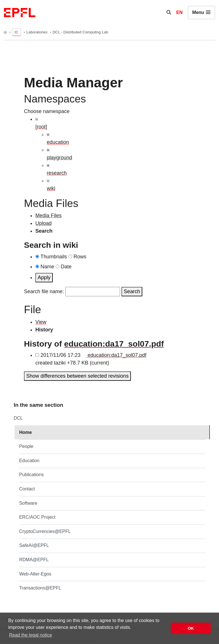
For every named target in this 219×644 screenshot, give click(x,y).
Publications (31, 475)
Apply (44, 277)
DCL (18, 418)
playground (59, 158)
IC (16, 32)
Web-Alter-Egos (35, 574)
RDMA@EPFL (34, 560)
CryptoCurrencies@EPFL (45, 531)
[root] (41, 127)
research (57, 173)
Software (28, 503)
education (58, 142)
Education (29, 461)
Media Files (48, 216)
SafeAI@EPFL (34, 545)
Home (25, 432)
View (41, 322)
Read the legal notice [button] (31, 635)
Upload (43, 223)
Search (132, 291)
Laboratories (37, 32)
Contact (27, 489)
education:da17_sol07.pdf (114, 344)
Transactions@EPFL (40, 588)
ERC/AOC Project (37, 517)
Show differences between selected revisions (77, 376)
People (26, 446)
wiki (51, 188)
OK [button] (191, 628)
